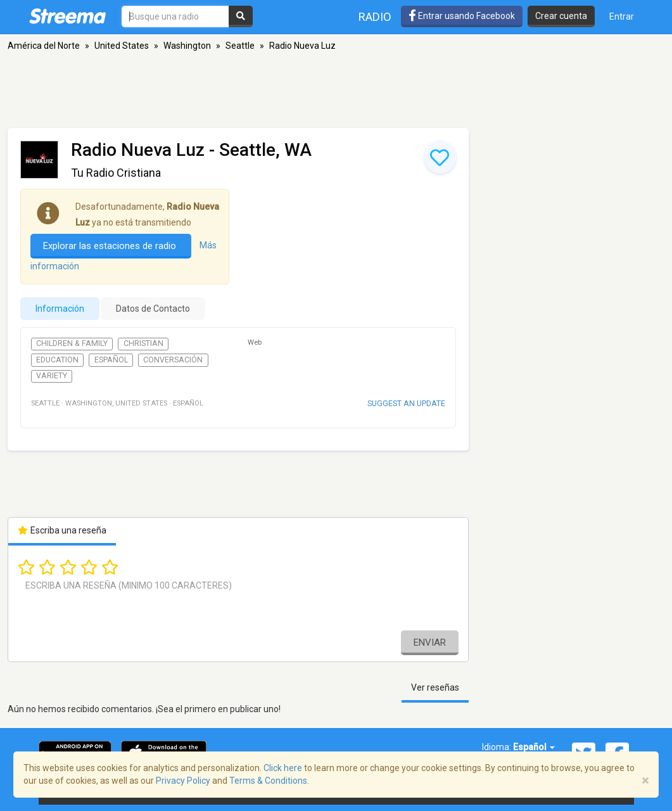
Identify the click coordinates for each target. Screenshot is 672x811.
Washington (187, 46)
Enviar (430, 642)
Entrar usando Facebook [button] (462, 16)
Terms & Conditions (268, 781)
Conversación (173, 360)
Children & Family (72, 343)
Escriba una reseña (62, 530)
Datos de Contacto (153, 309)
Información (60, 309)
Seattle (240, 46)
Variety (52, 376)
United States (122, 46)
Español (111, 360)
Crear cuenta (561, 16)
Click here (283, 768)
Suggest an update (406, 403)
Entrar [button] (622, 16)
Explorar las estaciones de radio (111, 246)
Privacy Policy (183, 781)
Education (57, 360)
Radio (375, 17)
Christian (143, 343)
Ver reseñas (435, 687)
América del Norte (44, 46)
